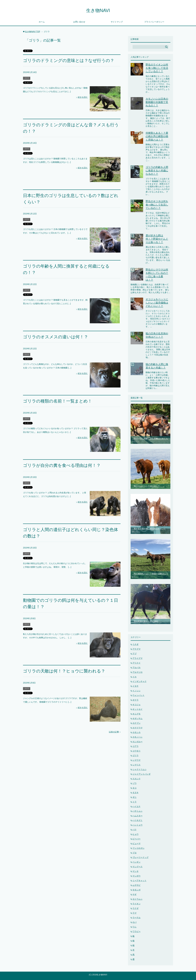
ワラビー (136, 932)
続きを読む (83, 97)
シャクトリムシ (139, 769)
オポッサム (137, 718)
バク (134, 830)
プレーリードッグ (140, 857)
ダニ (134, 797)
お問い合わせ (79, 22)
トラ (134, 802)
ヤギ (134, 894)
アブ (134, 654)
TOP (33, 32)
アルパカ (136, 668)
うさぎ (135, 644)
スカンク (136, 779)
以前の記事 (114, 732)
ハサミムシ (137, 811)
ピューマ (136, 844)
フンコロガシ (138, 848)
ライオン (136, 904)
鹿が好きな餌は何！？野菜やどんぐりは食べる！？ (157, 239)
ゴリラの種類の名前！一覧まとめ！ (57, 401)
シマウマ (136, 760)
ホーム (42, 22)
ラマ (134, 913)
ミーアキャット (139, 881)
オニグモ (136, 714)
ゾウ (134, 783)
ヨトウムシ (137, 899)
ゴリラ (27, 78)
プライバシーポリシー (154, 22)
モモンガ (136, 890)
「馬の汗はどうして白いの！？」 (147, 486)
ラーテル (136, 918)
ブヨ (134, 853)
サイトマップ (117, 22)
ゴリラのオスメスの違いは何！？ (56, 337)
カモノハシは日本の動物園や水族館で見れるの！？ (157, 102)
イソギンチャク (139, 681)
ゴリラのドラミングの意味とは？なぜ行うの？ (69, 60)
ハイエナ (136, 806)
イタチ (135, 686)
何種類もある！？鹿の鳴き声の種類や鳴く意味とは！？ (157, 136)
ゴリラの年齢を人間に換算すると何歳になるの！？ (157, 170)
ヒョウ (135, 834)
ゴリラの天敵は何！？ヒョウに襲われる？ (64, 671)
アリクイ (136, 663)
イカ (134, 677)
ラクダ (135, 908)
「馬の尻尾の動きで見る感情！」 (147, 621)
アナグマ (136, 649)
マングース (137, 867)
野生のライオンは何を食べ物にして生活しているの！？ (157, 68)
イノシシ (136, 691)
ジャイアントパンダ (141, 774)
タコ (134, 788)
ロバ (134, 922)
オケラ (135, 700)
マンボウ (136, 876)
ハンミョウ (137, 825)
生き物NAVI (98, 10)
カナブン (136, 723)
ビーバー (136, 839)
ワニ (134, 927)
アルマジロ (137, 672)
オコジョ (136, 705)
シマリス (136, 765)
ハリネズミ (137, 820)
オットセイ (137, 709)
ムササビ (136, 885)
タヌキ (135, 793)
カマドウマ (137, 728)
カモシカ (136, 732)
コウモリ (136, 751)
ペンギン (136, 862)
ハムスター (137, 816)
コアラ (135, 746)
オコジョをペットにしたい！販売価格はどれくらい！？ (157, 303)
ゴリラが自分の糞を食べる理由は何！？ (62, 465)
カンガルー (137, 742)
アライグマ (137, 658)
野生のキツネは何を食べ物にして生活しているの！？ (157, 205)
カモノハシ (137, 737)
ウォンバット (138, 695)
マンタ (135, 871)
